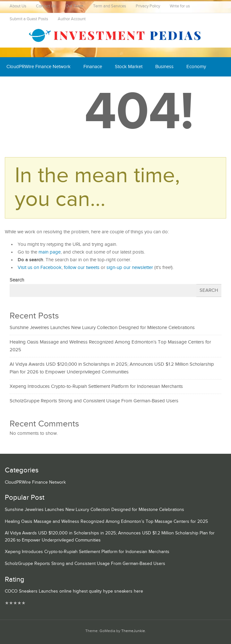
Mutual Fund (65, 86)
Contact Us (46, 6)
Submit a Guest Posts (29, 19)
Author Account (72, 19)
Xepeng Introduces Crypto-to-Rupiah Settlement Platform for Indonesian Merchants (96, 386)
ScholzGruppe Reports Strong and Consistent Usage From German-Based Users (94, 401)
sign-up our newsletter (130, 268)
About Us (18, 6)
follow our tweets (82, 268)
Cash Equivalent (23, 86)
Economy (196, 67)
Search (17, 280)
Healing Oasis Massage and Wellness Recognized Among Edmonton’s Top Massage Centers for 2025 (106, 522)
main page (50, 252)
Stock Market (129, 67)
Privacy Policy (148, 6)
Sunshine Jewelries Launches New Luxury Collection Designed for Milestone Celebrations (102, 328)
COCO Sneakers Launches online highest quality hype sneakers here (74, 591)
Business (164, 67)
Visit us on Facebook (40, 268)
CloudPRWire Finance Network (38, 67)
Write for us (180, 6)
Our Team (74, 6)
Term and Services (110, 6)
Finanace (93, 67)
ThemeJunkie (133, 631)
